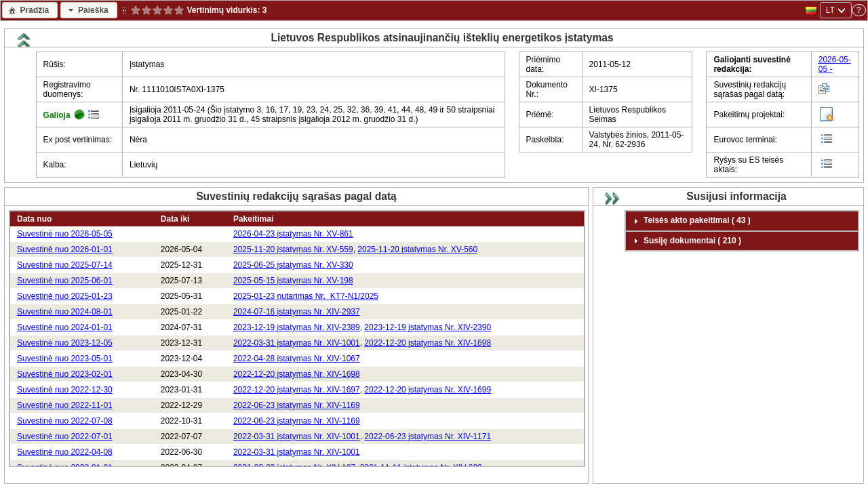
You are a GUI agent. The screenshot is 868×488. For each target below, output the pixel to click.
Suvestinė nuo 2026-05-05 (65, 234)
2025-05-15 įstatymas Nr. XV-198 (293, 281)
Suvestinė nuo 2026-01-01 (65, 249)
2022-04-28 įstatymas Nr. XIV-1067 (297, 359)
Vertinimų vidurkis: (223, 10)
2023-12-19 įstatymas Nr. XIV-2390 (428, 327)
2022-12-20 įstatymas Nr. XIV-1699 (428, 390)
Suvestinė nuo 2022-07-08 (65, 421)
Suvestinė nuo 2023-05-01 (65, 359)
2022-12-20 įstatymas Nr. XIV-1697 (297, 390)
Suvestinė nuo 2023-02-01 (65, 374)
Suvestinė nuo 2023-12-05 (65, 343)
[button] (30, 10)
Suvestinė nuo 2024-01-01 (65, 327)
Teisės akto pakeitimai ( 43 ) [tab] (690, 221)
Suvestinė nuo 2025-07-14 (65, 265)
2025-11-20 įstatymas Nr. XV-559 (293, 249)
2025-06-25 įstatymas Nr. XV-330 (293, 265)
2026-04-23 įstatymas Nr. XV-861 (293, 234)
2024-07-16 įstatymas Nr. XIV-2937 (297, 312)
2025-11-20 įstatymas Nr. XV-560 (417, 249)
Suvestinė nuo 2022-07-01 (65, 436)
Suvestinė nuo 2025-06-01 (65, 281)
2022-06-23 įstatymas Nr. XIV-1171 (428, 436)
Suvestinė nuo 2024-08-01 (65, 312)
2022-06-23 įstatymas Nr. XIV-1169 (297, 405)
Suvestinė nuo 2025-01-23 (65, 296)
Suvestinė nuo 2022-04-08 (65, 452)
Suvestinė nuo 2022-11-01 (65, 405)
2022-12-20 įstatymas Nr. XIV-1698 (428, 343)
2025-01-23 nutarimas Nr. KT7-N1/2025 (306, 296)
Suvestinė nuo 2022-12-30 (65, 390)
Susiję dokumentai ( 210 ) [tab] (686, 241)
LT (830, 10)
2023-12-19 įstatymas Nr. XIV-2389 (297, 327)
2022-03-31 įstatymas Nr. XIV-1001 (297, 343)
